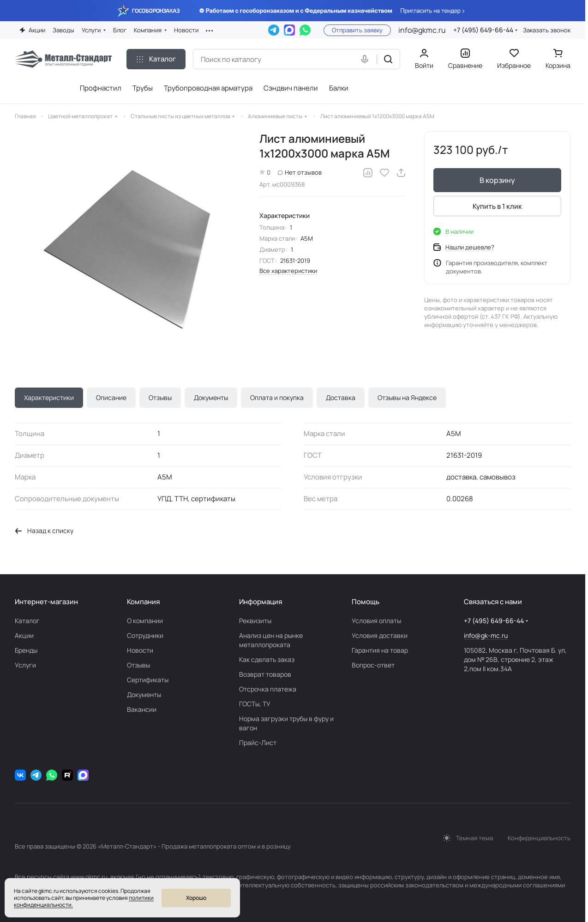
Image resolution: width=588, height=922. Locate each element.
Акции (24, 635)
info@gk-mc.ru (486, 635)
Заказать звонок (547, 30)
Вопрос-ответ (373, 665)
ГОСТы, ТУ (255, 704)
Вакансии (142, 709)
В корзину (497, 180)
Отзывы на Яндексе (407, 397)
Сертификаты (148, 680)
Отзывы (160, 397)
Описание (111, 397)
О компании (145, 621)
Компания (143, 602)
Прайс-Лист (258, 743)
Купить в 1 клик (497, 206)
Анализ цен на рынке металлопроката (271, 640)
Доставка (341, 397)
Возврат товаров (265, 674)
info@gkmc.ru (422, 30)
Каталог (27, 621)
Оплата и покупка (277, 397)
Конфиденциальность (539, 838)
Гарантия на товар (380, 650)
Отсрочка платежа (268, 689)
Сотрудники (145, 635)
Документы (211, 397)
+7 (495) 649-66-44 (483, 30)
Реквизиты (255, 621)
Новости (140, 650)
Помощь (366, 602)
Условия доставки (380, 635)
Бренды (26, 650)
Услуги (25, 665)
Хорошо (196, 898)
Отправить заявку (357, 30)
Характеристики (49, 397)
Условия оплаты (376, 621)
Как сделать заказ (267, 659)
